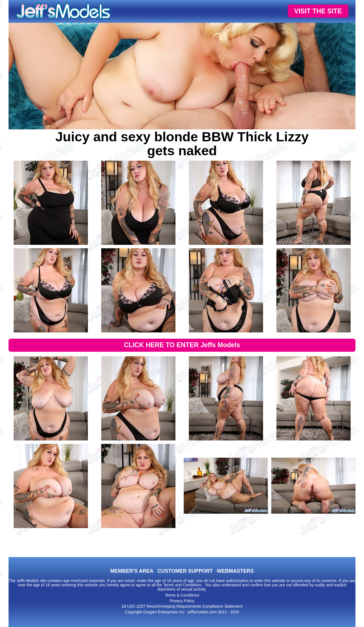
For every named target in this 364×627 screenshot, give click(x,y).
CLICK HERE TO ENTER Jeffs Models (182, 345)
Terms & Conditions (182, 595)
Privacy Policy (182, 601)
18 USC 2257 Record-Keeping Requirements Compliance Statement (182, 606)
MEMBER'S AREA (132, 571)
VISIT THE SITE (318, 11)
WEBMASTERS (235, 571)
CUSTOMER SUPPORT (185, 571)
